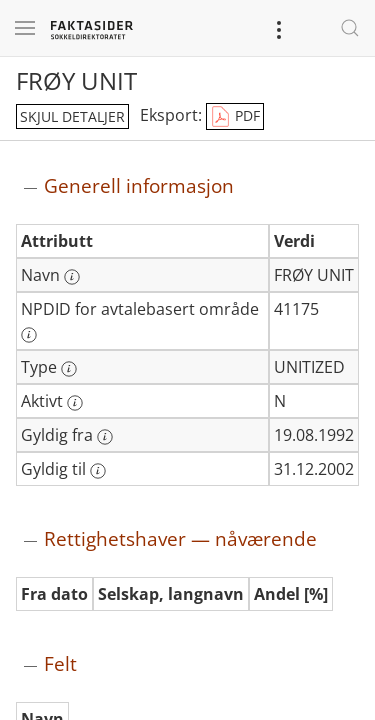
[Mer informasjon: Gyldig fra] (105, 437)
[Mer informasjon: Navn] (72, 277)
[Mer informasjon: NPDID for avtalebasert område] (29, 335)
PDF (235, 117)
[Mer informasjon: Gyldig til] (98, 471)
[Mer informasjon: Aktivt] (75, 403)
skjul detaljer (72, 116)
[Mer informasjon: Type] (69, 369)
